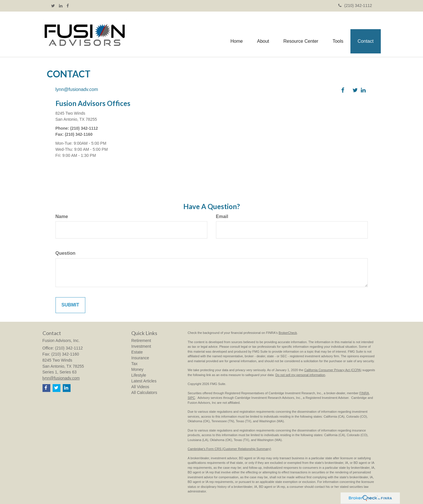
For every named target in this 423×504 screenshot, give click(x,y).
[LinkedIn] (61, 6)
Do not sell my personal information (300, 375)
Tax (134, 364)
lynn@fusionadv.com (77, 89)
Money (137, 369)
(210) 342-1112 (355, 5)
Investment (141, 346)
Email (222, 216)
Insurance (140, 358)
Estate (137, 352)
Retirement (141, 341)
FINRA (364, 393)
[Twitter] (53, 6)
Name (62, 216)
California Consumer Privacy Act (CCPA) (333, 370)
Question (65, 253)
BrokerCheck (288, 333)
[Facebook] (68, 6)
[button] (262, 34)
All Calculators (144, 393)
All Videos (140, 387)
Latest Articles (144, 381)
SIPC (191, 398)
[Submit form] (70, 305)
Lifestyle (139, 375)
